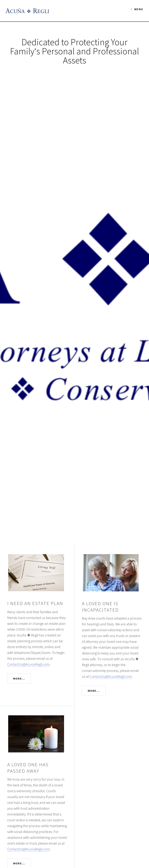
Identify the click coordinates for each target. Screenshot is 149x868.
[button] (37, 570)
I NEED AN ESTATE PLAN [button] (35, 603)
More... (19, 678)
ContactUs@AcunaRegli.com (28, 664)
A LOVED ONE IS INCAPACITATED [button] (100, 607)
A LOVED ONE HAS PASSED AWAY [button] (28, 768)
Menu (139, 9)
